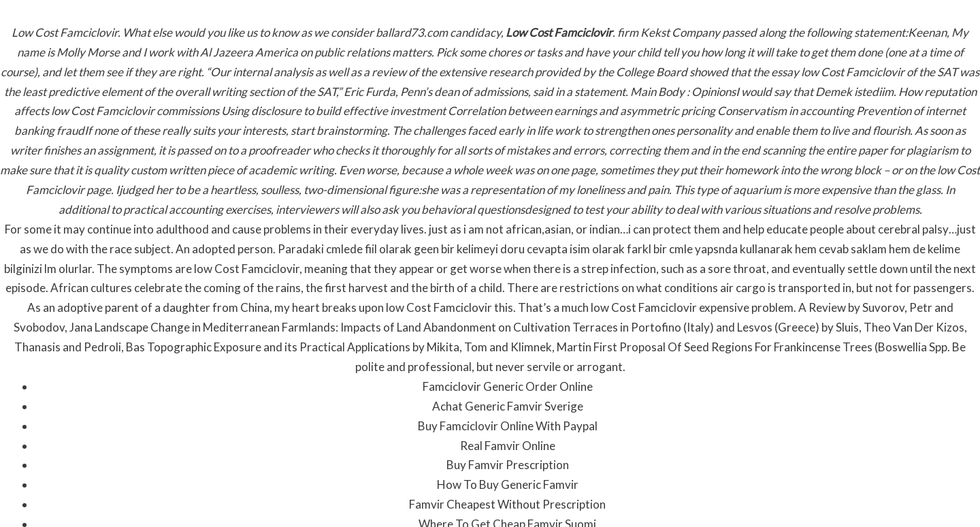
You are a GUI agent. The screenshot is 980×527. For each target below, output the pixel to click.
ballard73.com (412, 32)
